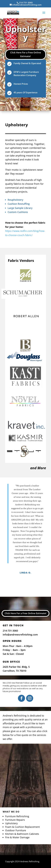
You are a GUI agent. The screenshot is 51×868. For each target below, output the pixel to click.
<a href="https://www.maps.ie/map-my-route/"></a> (26, 775)
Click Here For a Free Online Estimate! (26, 54)
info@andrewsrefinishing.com (20, 635)
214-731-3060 (10, 631)
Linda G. (26, 573)
